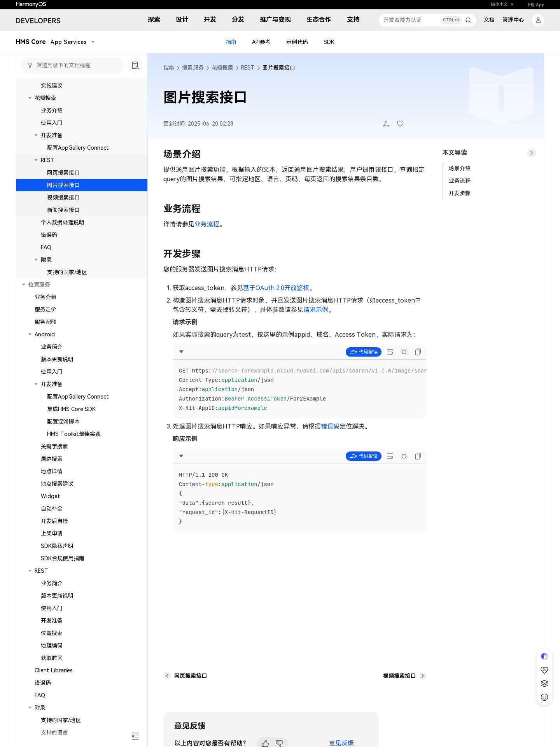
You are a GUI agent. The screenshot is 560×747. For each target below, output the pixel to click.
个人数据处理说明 (63, 222)
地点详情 (52, 471)
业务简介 (52, 347)
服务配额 (45, 322)
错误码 (49, 235)
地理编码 (52, 646)
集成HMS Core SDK (71, 409)
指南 (231, 42)
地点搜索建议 (57, 484)
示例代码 (297, 42)
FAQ (46, 247)
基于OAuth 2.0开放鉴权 (276, 288)
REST (48, 160)
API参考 (261, 42)
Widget (51, 496)
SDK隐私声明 (57, 546)
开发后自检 (54, 521)
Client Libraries (54, 670)
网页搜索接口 (63, 173)
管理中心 (513, 20)
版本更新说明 (57, 359)
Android (45, 334)
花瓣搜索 (45, 98)
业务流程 (207, 224)
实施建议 (52, 86)
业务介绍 (52, 110)
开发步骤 (460, 193)
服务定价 (45, 310)
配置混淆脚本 (63, 422)
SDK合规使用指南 (63, 558)
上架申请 (52, 534)
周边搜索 (52, 459)
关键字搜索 (54, 446)
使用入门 (52, 123)
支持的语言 (54, 733)
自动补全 (52, 509)
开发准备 (52, 135)
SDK (329, 42)
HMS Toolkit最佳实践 (74, 434)
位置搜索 (52, 633)
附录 (46, 260)
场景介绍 (460, 168)
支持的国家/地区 (67, 272)
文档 (489, 20)
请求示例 (316, 310)
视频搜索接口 (63, 198)
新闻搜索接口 (63, 210)
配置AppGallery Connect (78, 148)
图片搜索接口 (63, 185)
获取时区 (52, 658)
